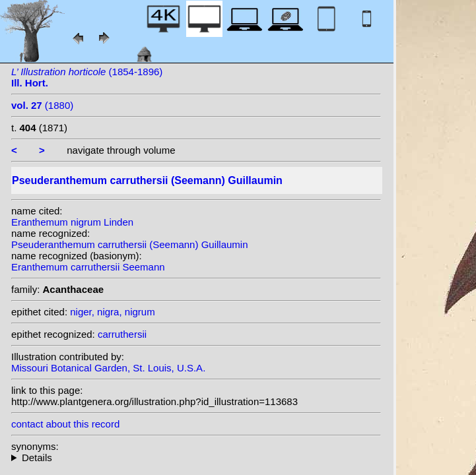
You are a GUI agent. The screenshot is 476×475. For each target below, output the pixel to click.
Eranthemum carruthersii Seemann (88, 267)
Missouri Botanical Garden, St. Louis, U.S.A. (108, 368)
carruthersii (122, 334)
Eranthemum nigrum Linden (72, 222)
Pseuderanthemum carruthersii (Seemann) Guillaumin (130, 244)
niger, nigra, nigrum (112, 312)
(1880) (42, 105)
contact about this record (65, 424)
